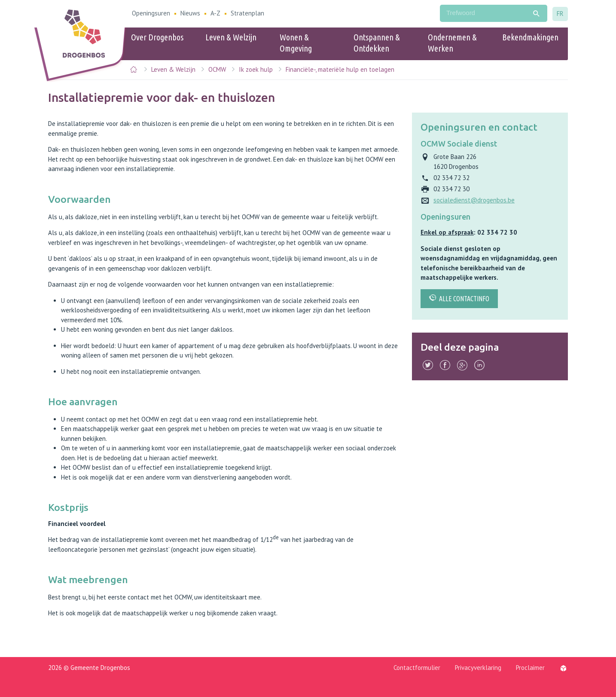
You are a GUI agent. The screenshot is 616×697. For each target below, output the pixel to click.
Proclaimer (530, 668)
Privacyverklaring (478, 668)
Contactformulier (417, 668)
